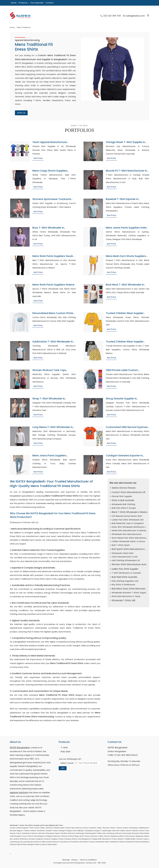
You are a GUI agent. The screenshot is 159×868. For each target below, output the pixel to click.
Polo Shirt (66, 752)
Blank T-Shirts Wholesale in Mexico (130, 512)
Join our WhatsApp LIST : (70, 759)
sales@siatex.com (134, 16)
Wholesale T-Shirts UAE (124, 600)
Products (23, 3)
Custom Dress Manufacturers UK (128, 492)
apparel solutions (19, 793)
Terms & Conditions (88, 860)
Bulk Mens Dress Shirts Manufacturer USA (133, 589)
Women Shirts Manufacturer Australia (131, 564)
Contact (50, 3)
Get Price (38, 158)
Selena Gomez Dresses (124, 488)
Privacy (75, 860)
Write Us (21, 113)
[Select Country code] (68, 763)
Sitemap (66, 860)
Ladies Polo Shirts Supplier (125, 569)
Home (14, 3)
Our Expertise (37, 3)
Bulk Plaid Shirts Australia (124, 577)
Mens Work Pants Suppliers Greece (53, 285)
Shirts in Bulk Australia (123, 500)
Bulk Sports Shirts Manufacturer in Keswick (133, 549)
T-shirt (64, 748)
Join (63, 768)
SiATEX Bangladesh (20, 748)
